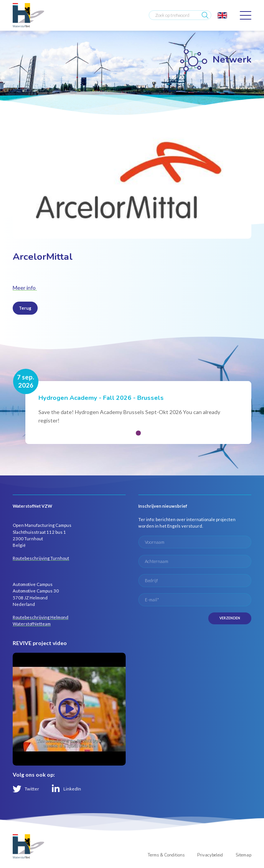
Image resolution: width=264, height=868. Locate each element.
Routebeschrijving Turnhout (41, 558)
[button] (138, 433)
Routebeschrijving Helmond (41, 617)
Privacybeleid (210, 855)
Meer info (25, 288)
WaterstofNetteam (32, 624)
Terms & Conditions (166, 855)
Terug (25, 308)
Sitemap (243, 855)
